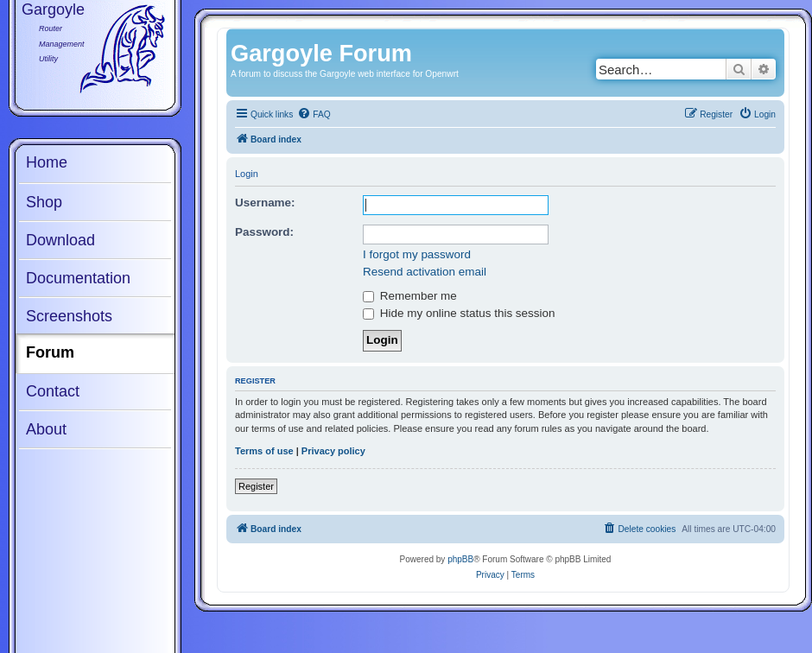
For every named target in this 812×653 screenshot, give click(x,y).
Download (60, 240)
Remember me (410, 296)
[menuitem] (314, 115)
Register (256, 486)
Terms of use (264, 451)
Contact (53, 391)
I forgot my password (417, 254)
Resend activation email (425, 272)
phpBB (460, 559)
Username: (265, 203)
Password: (264, 232)
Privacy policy (333, 451)
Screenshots (69, 316)
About (46, 429)
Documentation (78, 278)
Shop (44, 202)
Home (47, 162)
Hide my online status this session (459, 313)
